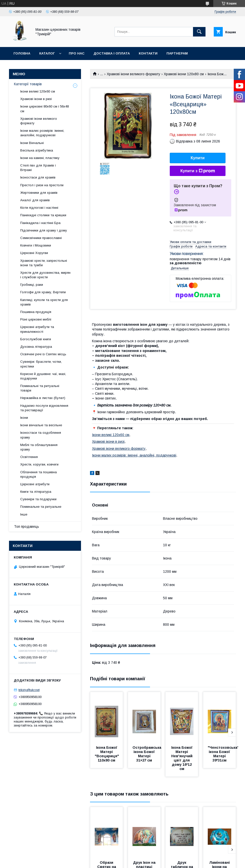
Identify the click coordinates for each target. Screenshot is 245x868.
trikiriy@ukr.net (29, 690)
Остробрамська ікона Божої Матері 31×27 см (147, 754)
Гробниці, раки (32, 285)
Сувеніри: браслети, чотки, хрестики (41, 364)
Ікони (24, 418)
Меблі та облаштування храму (39, 447)
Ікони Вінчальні (32, 143)
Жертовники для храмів (39, 193)
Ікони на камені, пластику (40, 158)
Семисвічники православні (41, 238)
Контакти (148, 53)
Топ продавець (26, 526)
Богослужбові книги (36, 339)
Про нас (77, 53)
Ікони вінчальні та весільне (41, 425)
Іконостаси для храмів (38, 177)
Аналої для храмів (35, 200)
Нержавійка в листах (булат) (43, 398)
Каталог (47, 53)
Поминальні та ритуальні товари (40, 388)
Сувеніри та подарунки (38, 499)
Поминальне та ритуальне (41, 507)
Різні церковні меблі (36, 319)
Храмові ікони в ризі (108, 441)
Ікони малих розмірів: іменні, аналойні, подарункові (134, 455)
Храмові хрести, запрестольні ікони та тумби (44, 263)
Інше (24, 514)
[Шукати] (199, 32)
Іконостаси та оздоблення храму (41, 435)
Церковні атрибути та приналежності (37, 329)
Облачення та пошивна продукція (38, 474)
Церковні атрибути (35, 484)
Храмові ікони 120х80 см (184, 74)
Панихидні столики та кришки (43, 215)
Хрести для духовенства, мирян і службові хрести (45, 275)
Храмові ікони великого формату (133, 74)
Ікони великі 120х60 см (111, 435)
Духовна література (36, 347)
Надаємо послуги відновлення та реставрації (44, 408)
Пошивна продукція (36, 312)
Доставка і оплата (112, 53)
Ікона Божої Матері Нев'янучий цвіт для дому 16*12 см (182, 758)
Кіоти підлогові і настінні (39, 208)
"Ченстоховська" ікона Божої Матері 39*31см (224, 754)
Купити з (197, 171)
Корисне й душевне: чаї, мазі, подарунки (43, 376)
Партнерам (177, 53)
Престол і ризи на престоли (42, 185)
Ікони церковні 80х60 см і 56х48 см (44, 109)
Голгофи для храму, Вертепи (43, 292)
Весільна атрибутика (37, 150)
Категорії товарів (28, 84)
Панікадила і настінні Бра (40, 223)
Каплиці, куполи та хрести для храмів (44, 302)
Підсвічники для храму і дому (44, 230)
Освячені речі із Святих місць (43, 354)
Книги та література (36, 492)
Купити (198, 158)
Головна (22, 53)
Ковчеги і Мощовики (36, 245)
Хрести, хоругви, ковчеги (39, 464)
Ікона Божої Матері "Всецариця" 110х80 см (107, 754)
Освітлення (29, 457)
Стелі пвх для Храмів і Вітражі (38, 168)
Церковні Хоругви (34, 253)
